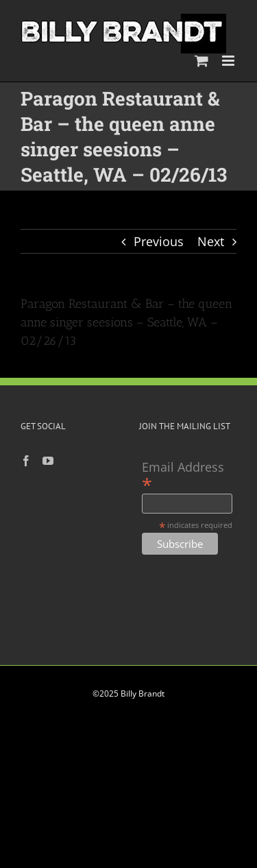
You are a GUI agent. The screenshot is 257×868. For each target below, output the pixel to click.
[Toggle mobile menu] (229, 61)
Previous (159, 241)
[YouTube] (48, 461)
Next (211, 241)
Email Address (183, 475)
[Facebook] (26, 461)
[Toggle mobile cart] (201, 61)
